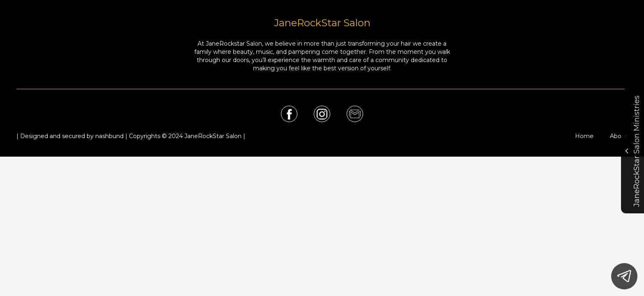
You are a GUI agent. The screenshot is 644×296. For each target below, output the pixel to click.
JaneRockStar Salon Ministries (632, 151)
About (619, 136)
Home (584, 136)
